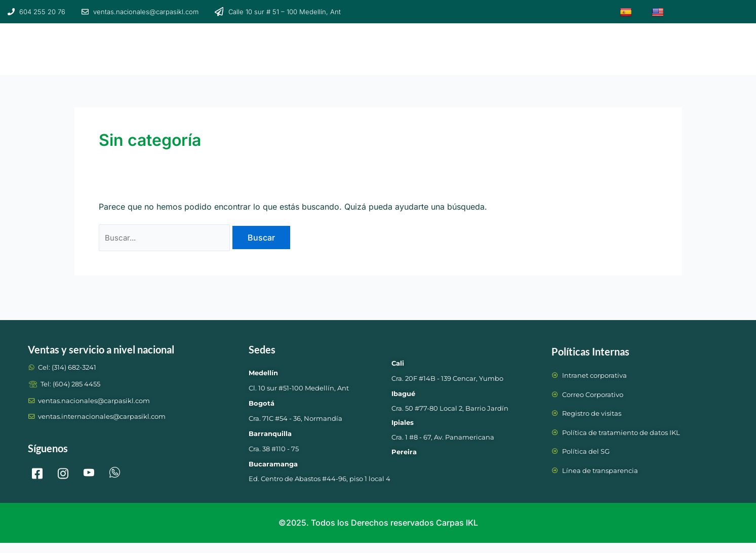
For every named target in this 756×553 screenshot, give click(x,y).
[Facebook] (37, 470)
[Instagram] (63, 470)
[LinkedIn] (89, 470)
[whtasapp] (115, 470)
